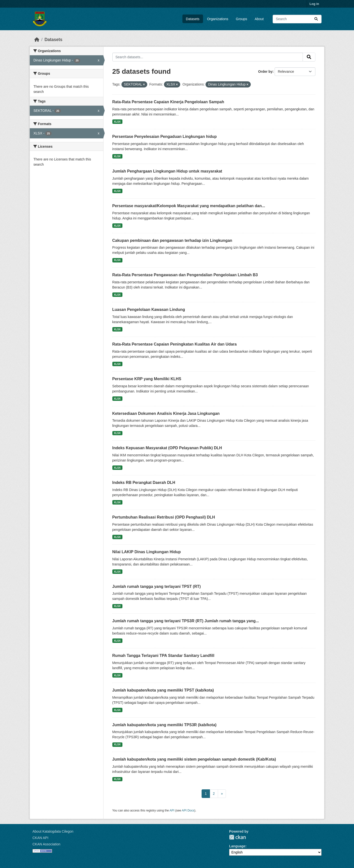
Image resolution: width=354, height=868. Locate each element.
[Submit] (316, 19)
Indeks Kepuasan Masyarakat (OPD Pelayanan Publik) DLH (167, 448)
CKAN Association (46, 844)
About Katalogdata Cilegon (53, 831)
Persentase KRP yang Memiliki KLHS (147, 379)
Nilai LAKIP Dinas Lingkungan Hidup (147, 552)
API (172, 810)
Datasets (193, 19)
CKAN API (40, 838)
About (259, 19)
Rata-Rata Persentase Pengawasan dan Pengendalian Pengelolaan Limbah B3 (185, 275)
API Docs (188, 810)
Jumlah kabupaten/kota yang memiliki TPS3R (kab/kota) (164, 725)
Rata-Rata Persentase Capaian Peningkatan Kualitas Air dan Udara (175, 344)
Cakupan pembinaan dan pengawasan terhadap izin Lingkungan (172, 240)
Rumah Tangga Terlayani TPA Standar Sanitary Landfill (163, 656)
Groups (241, 19)
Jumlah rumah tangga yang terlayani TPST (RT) (157, 586)
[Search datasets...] (297, 19)
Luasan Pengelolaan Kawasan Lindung (149, 310)
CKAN (237, 837)
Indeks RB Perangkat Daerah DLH (144, 483)
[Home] (37, 40)
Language (237, 846)
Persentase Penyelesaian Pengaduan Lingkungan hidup (165, 137)
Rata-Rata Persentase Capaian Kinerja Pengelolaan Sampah (168, 102)
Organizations (218, 19)
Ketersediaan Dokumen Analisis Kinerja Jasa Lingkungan (166, 413)
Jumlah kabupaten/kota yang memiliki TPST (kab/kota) (163, 690)
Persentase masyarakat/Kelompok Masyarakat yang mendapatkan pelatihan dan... (189, 206)
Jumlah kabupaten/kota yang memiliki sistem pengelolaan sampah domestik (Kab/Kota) (194, 759)
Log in (314, 4)
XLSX (117, 122)
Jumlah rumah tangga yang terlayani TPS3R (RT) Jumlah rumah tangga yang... (186, 621)
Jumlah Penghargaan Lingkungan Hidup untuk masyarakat (167, 171)
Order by (265, 72)
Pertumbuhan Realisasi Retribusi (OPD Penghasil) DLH (164, 517)
